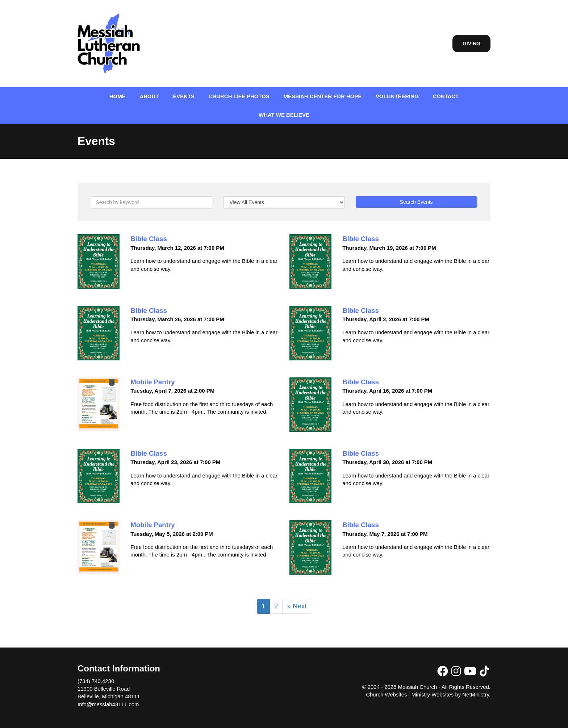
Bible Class (149, 239)
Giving (471, 44)
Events (184, 96)
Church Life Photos (239, 96)
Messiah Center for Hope (323, 96)
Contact (446, 96)
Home (118, 96)
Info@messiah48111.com (108, 704)
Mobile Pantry (153, 382)
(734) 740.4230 (96, 681)
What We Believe (284, 115)
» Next (297, 606)
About (149, 96)
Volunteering (397, 96)
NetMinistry (476, 694)
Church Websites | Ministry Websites (410, 694)
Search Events (416, 202)
